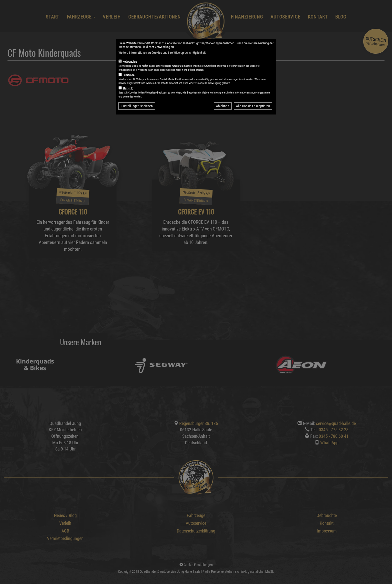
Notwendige (130, 74)
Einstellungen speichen (137, 119)
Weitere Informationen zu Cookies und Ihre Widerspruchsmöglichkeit (162, 65)
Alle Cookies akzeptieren (253, 119)
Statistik (127, 101)
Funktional (129, 88)
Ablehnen (223, 119)
